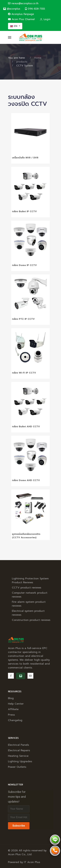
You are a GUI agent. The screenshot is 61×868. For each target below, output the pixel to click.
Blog (11, 698)
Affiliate (13, 709)
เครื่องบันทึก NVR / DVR (25, 158)
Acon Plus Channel (21, 19)
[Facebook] (11, 676)
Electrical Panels (18, 745)
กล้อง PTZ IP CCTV (23, 319)
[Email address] (19, 817)
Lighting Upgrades (20, 761)
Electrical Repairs (19, 750)
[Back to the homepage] (31, 37)
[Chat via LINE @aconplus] (55, 840)
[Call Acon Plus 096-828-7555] (55, 851)
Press (11, 715)
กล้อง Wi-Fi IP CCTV (24, 373)
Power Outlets (17, 767)
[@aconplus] (12, 9)
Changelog (15, 720)
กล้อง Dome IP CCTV (24, 265)
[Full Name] (19, 809)
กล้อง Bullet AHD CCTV (26, 427)
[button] (10, 37)
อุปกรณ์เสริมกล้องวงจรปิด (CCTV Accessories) (26, 536)
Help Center (16, 704)
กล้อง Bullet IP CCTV (24, 211)
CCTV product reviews (27, 588)
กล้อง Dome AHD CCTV (26, 480)
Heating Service (18, 756)
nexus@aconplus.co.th (23, 3)
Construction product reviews (31, 620)
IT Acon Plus (32, 862)
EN (14, 26)
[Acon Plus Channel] (30, 676)
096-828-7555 (35, 9)
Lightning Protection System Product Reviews (30, 581)
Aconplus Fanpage (21, 14)
